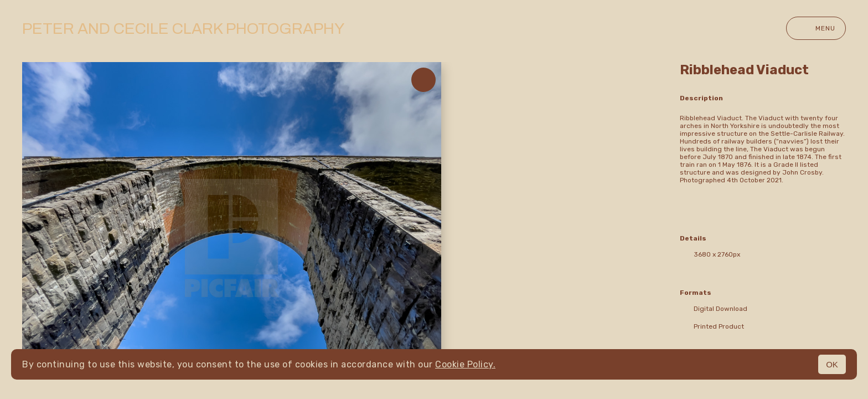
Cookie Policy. (465, 364)
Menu (816, 28)
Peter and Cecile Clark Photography (183, 29)
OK (832, 364)
